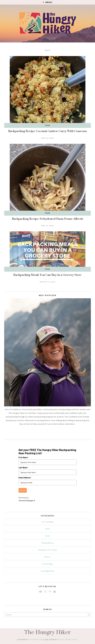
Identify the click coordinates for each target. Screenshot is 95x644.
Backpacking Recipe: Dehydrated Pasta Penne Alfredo (48, 219)
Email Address (25, 478)
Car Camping (47, 522)
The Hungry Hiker (47, 632)
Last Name (23, 468)
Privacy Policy (72, 640)
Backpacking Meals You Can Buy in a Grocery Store (47, 275)
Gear (47, 536)
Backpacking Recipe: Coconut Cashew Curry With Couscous (48, 131)
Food (47, 125)
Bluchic (61, 640)
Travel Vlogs (47, 564)
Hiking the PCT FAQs (47, 550)
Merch (47, 557)
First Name (24, 457)
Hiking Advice (47, 543)
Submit (23, 490)
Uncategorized (47, 571)
